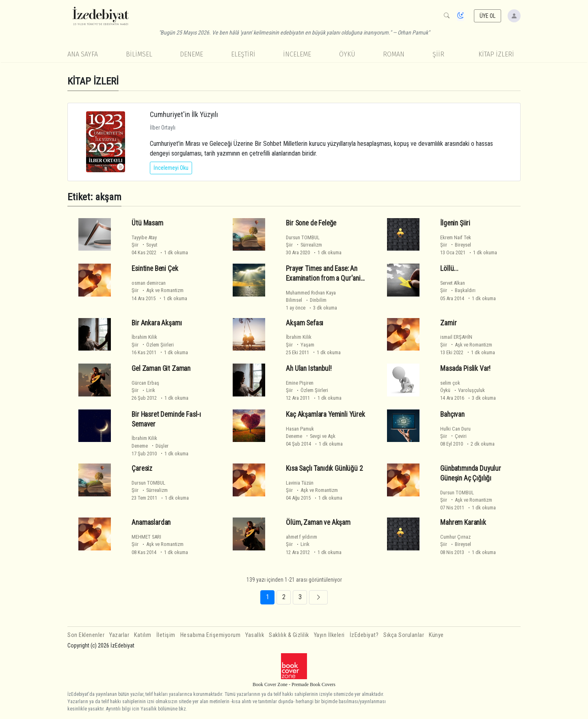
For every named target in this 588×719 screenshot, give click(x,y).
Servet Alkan (453, 283)
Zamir (448, 323)
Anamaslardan (151, 522)
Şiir (438, 54)
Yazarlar (119, 635)
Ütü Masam (147, 223)
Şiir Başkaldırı (458, 290)
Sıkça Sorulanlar (404, 635)
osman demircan (149, 283)
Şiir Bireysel (456, 245)
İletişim (166, 635)
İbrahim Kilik (144, 337)
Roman (394, 54)
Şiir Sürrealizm (304, 245)
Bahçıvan (452, 414)
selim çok (450, 383)
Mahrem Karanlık (463, 522)
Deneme (191, 54)
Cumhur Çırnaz (455, 537)
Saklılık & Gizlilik (289, 635)
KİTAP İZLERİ (496, 54)
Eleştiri (243, 54)
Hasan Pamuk (300, 429)
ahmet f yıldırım (302, 537)
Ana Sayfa (83, 54)
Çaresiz (142, 468)
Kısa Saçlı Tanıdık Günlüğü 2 (324, 468)
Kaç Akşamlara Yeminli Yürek (325, 414)
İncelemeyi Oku (171, 168)
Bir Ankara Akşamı (157, 323)
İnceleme (297, 54)
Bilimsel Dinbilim (306, 300)
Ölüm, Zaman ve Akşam (318, 522)
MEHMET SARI (146, 537)
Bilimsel (139, 54)
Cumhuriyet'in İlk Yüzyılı (184, 114)
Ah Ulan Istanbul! (309, 368)
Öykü (347, 54)
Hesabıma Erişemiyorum (211, 635)
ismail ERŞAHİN (456, 337)
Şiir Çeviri (453, 436)
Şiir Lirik (143, 390)
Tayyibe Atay (144, 237)
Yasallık (255, 635)
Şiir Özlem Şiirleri (153, 345)
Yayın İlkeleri (329, 635)
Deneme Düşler (150, 446)
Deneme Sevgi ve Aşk (311, 436)
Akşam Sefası (305, 323)
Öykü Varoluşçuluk (463, 390)
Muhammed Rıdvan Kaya (311, 293)
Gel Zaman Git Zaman (161, 368)
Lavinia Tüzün (300, 483)
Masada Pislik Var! (465, 368)
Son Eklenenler (86, 635)
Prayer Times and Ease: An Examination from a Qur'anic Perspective (325, 278)
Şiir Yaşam (300, 345)
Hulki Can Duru (455, 429)
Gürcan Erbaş (145, 383)
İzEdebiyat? (364, 635)
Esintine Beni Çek (155, 269)
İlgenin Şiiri (455, 223)
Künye (436, 635)
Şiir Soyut (144, 245)
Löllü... (449, 269)
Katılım (143, 635)
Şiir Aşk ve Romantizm (158, 290)
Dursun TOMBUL (303, 237)
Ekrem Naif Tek (456, 237)
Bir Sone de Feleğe (311, 223)
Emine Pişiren (300, 383)
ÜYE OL (488, 16)
